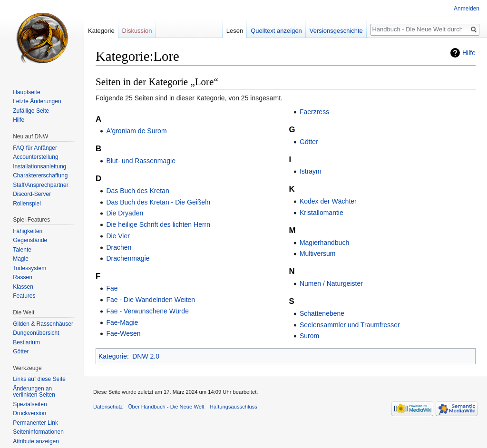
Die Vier (118, 236)
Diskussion (137, 31)
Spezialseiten (30, 404)
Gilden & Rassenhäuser (43, 324)
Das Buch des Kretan (137, 191)
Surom (309, 336)
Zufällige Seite (31, 111)
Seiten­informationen (38, 432)
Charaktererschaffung (40, 175)
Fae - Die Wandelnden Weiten (151, 300)
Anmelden (467, 9)
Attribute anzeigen (36, 441)
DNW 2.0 (146, 356)
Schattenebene (322, 313)
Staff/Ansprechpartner (41, 185)
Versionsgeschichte (336, 31)
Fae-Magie (122, 322)
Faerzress (314, 112)
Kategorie (113, 356)
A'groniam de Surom (136, 131)
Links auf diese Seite (39, 379)
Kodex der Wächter (328, 201)
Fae (112, 288)
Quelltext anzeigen (276, 31)
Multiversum (317, 253)
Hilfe (469, 53)
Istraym (311, 171)
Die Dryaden (125, 213)
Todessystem (29, 268)
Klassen (23, 287)
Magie (21, 259)
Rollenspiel (27, 204)
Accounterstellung (35, 157)
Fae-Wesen (123, 333)
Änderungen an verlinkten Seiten (34, 392)
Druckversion (29, 413)
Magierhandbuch (324, 243)
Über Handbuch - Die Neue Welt (166, 407)
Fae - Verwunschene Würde (147, 311)
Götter (309, 142)
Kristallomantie (321, 213)
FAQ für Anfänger (35, 148)
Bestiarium (26, 342)
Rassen (23, 277)
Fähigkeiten (28, 231)
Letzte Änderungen (37, 101)
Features (24, 296)
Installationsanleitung (39, 166)
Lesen (235, 31)
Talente (22, 250)
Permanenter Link (35, 423)
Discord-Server (32, 194)
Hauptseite (26, 92)
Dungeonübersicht (36, 333)
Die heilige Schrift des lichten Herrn (158, 224)
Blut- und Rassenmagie (141, 161)
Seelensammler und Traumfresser (350, 325)
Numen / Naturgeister (331, 283)
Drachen (119, 247)
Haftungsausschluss (234, 407)
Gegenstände (30, 240)
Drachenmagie (128, 258)
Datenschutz (108, 407)
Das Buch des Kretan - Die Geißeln (158, 202)
